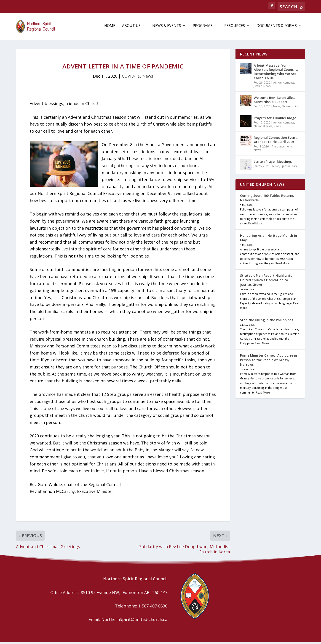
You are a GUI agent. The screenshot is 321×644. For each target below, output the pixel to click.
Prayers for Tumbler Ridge (275, 120)
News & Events (167, 28)
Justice (258, 88)
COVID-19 (131, 78)
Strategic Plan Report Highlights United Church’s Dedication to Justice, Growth (266, 282)
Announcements (284, 84)
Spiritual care (289, 168)
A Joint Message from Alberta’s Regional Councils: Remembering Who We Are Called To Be (276, 74)
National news (263, 128)
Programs (203, 28)
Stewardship (290, 108)
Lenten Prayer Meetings (273, 163)
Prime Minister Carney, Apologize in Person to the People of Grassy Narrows (269, 362)
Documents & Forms (277, 28)
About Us (131, 28)
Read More (255, 225)
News (148, 78)
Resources (235, 28)
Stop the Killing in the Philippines (267, 322)
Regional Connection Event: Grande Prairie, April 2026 (276, 141)
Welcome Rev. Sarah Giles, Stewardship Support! (274, 101)
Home (110, 28)
